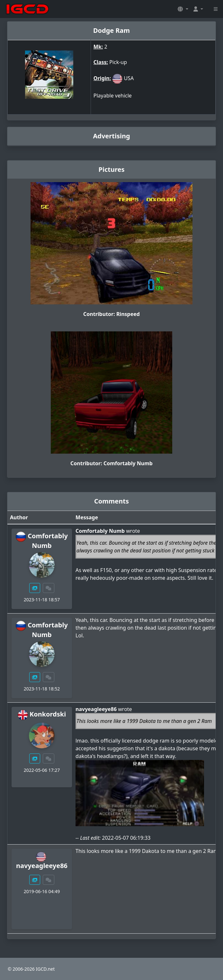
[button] (183, 9)
